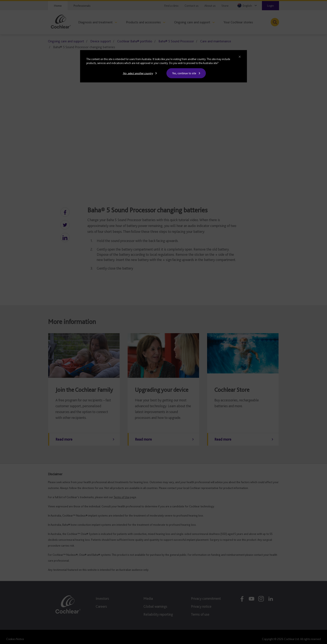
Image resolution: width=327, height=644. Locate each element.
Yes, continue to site (184, 73)
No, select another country (138, 73)
